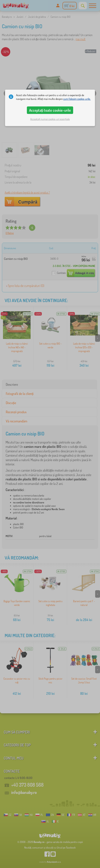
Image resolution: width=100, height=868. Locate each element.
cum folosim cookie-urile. (77, 99)
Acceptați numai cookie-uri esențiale (50, 119)
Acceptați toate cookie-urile (50, 110)
